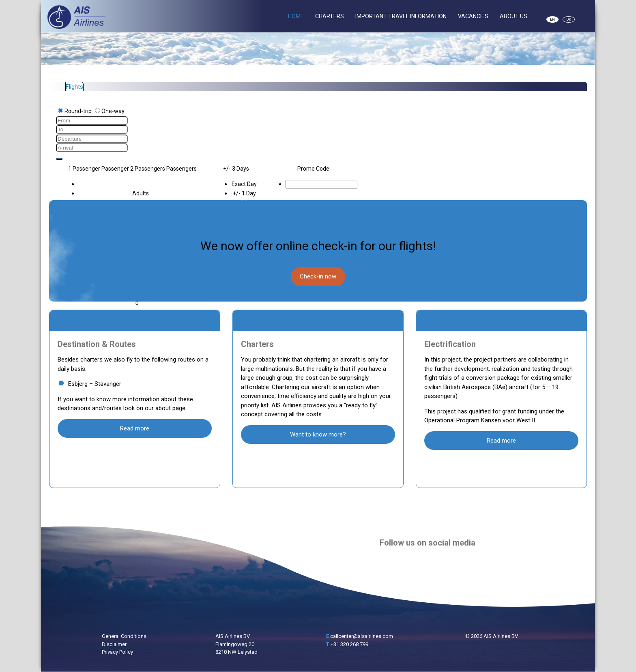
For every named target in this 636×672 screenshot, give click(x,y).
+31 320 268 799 (349, 644)
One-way (110, 111)
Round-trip (75, 111)
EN (552, 19)
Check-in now (318, 276)
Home (296, 16)
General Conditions (124, 636)
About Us (514, 16)
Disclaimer (114, 644)
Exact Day (244, 184)
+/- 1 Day (244, 193)
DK (569, 19)
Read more (135, 428)
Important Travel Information (401, 16)
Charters (330, 16)
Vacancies (473, 16)
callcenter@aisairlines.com (362, 636)
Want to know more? (318, 434)
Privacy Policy (117, 652)
